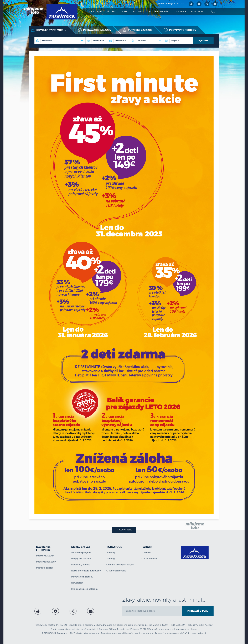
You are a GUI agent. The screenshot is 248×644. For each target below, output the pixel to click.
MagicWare (117, 633)
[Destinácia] (97, 41)
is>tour (178, 633)
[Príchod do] (119, 41)
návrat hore (124, 530)
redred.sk (202, 633)
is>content (148, 633)
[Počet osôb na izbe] (147, 41)
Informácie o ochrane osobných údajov (178, 629)
